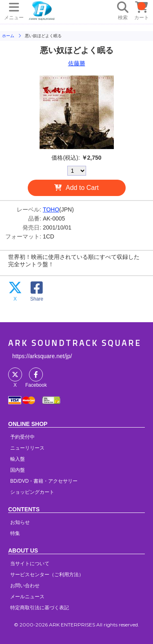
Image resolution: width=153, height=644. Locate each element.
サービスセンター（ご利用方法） (47, 575)
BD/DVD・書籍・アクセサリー (44, 481)
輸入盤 (18, 459)
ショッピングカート (32, 492)
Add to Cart (82, 188)
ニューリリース (27, 448)
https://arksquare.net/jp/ (42, 356)
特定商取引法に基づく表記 (40, 608)
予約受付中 (22, 437)
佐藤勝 (77, 63)
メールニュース (27, 597)
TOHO (51, 209)
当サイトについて (30, 564)
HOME (42, 10)
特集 (15, 533)
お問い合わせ (25, 586)
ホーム (8, 36)
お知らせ (20, 522)
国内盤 (18, 470)
